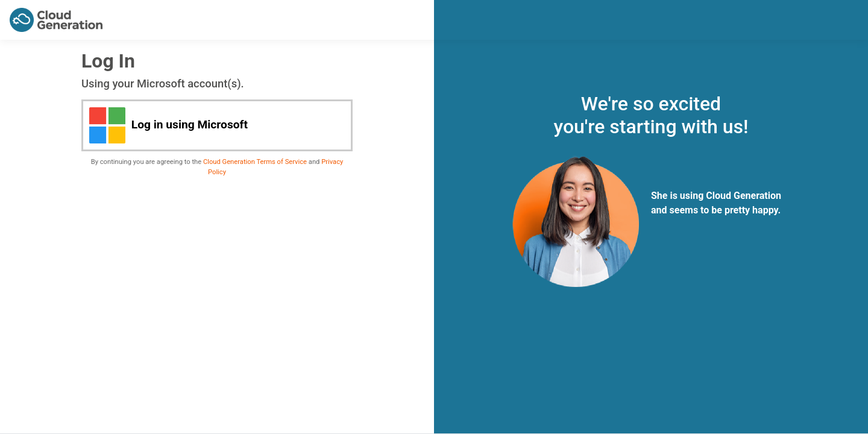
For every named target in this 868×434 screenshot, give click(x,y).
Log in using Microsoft (168, 125)
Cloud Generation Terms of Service (255, 162)
